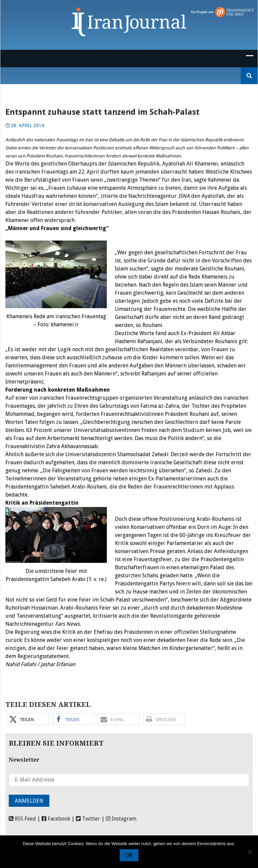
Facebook (56, 819)
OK (129, 855)
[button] (28, 719)
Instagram (121, 819)
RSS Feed (22, 819)
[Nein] (250, 852)
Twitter (88, 819)
